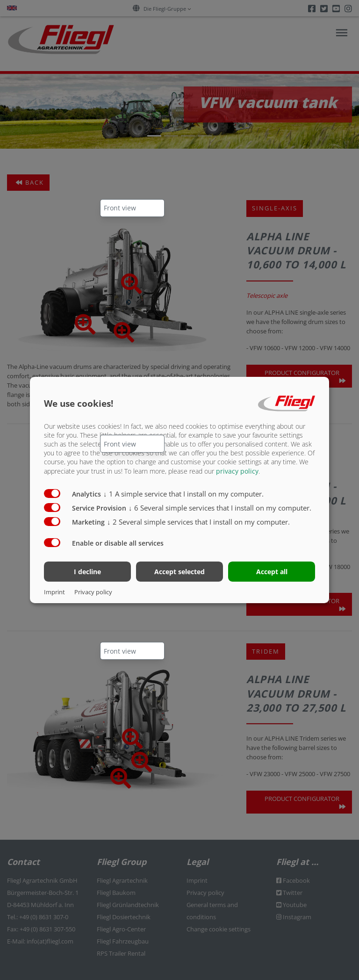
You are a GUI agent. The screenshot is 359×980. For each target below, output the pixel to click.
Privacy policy (93, 592)
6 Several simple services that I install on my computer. (220, 507)
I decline (87, 572)
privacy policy (237, 471)
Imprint (54, 592)
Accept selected (179, 572)
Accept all (272, 572)
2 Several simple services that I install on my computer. (198, 521)
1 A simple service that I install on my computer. (183, 493)
